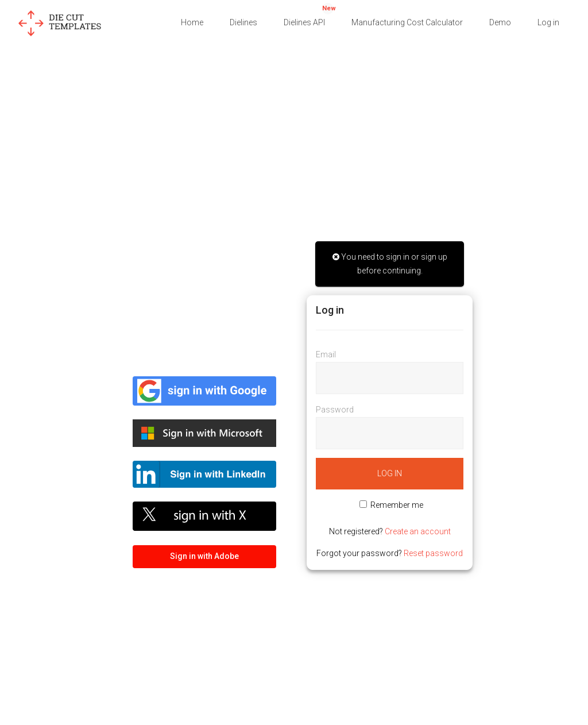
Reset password (433, 553)
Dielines (243, 22)
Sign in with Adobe (204, 556)
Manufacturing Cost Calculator (407, 22)
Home (192, 22)
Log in (548, 22)
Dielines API (310, 15)
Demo (500, 22)
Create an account (418, 531)
